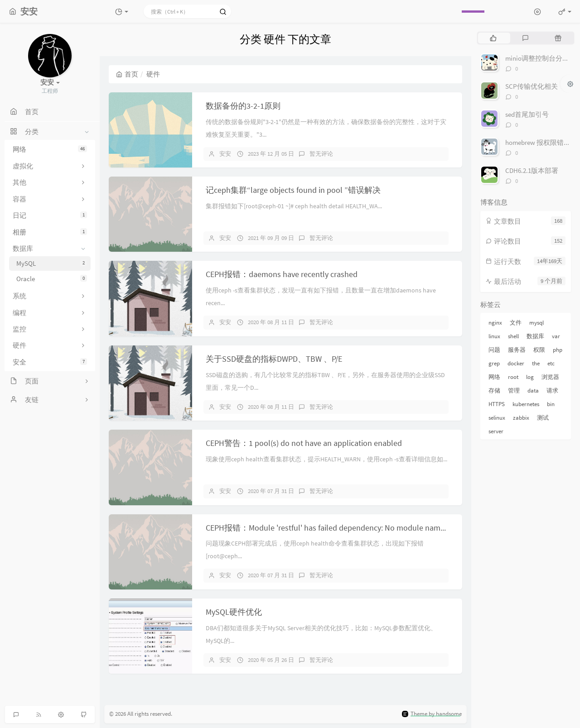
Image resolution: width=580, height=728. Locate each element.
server (496, 431)
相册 (50, 232)
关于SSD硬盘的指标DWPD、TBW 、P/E (274, 359)
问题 (494, 350)
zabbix (521, 418)
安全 (50, 362)
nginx (495, 323)
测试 (543, 418)
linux (494, 336)
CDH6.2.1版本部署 (532, 170)
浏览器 (550, 377)
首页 (127, 74)
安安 (225, 154)
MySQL (52, 263)
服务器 (517, 350)
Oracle (52, 279)
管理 (514, 390)
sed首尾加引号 (527, 114)
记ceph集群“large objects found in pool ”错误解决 (293, 190)
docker (516, 363)
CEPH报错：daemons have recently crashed (282, 274)
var (556, 336)
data (533, 390)
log (530, 377)
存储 (494, 390)
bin (551, 404)
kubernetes (526, 404)
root (513, 377)
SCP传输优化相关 (532, 86)
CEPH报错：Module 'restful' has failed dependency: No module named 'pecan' (341, 528)
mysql (536, 323)
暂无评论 (321, 154)
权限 (539, 350)
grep (494, 363)
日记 (50, 215)
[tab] (493, 38)
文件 (516, 323)
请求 (552, 390)
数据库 (535, 336)
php (558, 350)
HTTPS (497, 404)
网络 (50, 149)
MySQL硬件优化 (234, 612)
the (536, 363)
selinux (497, 418)
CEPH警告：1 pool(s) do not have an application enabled (304, 443)
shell (513, 336)
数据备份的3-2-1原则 (243, 106)
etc (551, 363)
